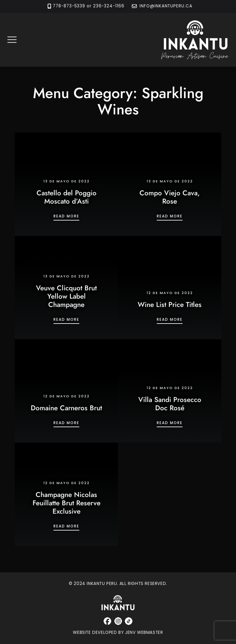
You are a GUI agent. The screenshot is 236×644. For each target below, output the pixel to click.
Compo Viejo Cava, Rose (170, 197)
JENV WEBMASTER (144, 632)
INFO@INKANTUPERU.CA (165, 6)
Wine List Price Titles (170, 304)
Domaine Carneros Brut (66, 408)
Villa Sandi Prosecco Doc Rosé (170, 404)
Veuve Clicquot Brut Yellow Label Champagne (66, 296)
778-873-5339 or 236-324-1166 (88, 6)
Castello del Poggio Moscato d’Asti (67, 197)
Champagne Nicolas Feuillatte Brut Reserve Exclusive (67, 503)
